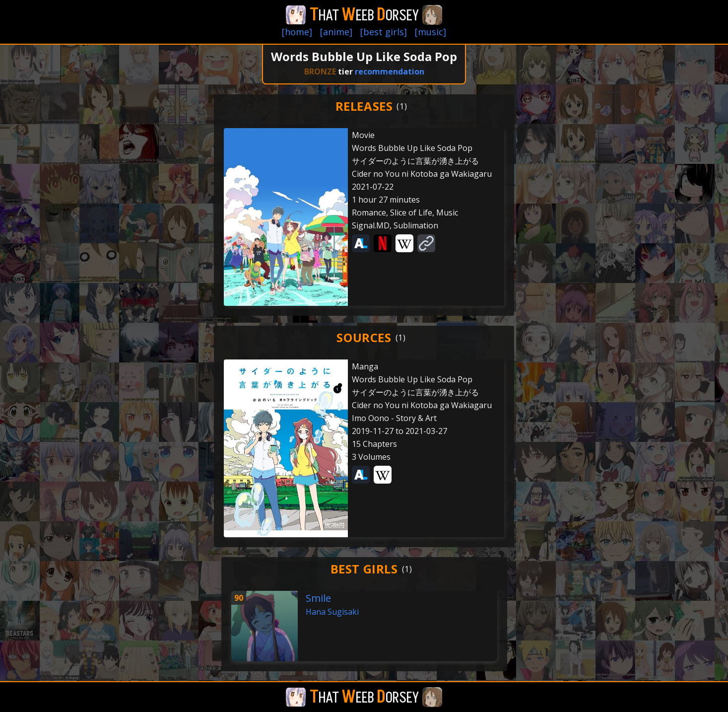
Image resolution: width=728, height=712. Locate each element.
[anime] (336, 32)
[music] (430, 32)
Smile (318, 598)
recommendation (390, 71)
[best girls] (384, 32)
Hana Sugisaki (332, 612)
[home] (297, 32)
